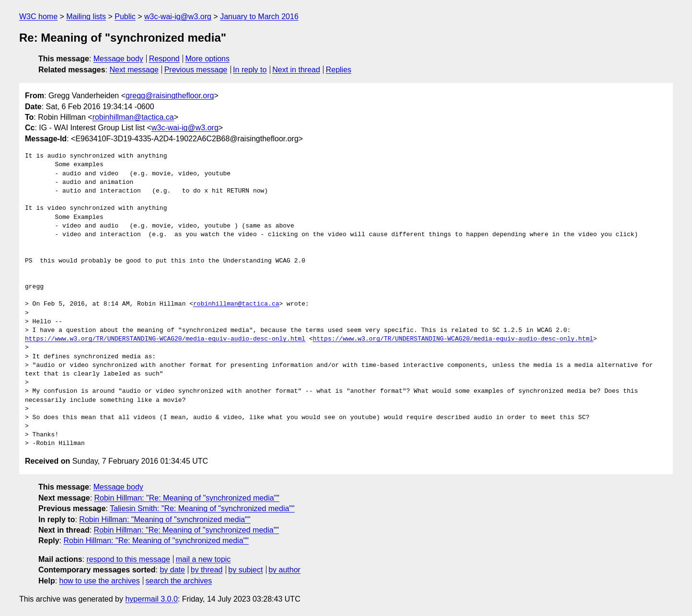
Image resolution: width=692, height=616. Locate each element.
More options (208, 59)
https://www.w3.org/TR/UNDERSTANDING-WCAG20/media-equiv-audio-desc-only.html (165, 339)
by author (284, 570)
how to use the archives (100, 581)
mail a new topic (203, 559)
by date (172, 570)
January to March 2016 (259, 17)
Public (125, 17)
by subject (245, 570)
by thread (207, 570)
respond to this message (128, 559)
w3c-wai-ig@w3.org (178, 17)
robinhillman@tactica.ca (133, 117)
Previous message (196, 70)
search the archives (179, 581)
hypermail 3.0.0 (151, 599)
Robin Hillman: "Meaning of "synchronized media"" (165, 519)
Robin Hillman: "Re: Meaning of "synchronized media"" (187, 498)
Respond (164, 59)
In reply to (250, 70)
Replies (339, 70)
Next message (134, 70)
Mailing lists (86, 17)
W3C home (38, 17)
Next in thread (296, 70)
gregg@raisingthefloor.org (170, 96)
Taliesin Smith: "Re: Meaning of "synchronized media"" (202, 508)
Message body (118, 59)
